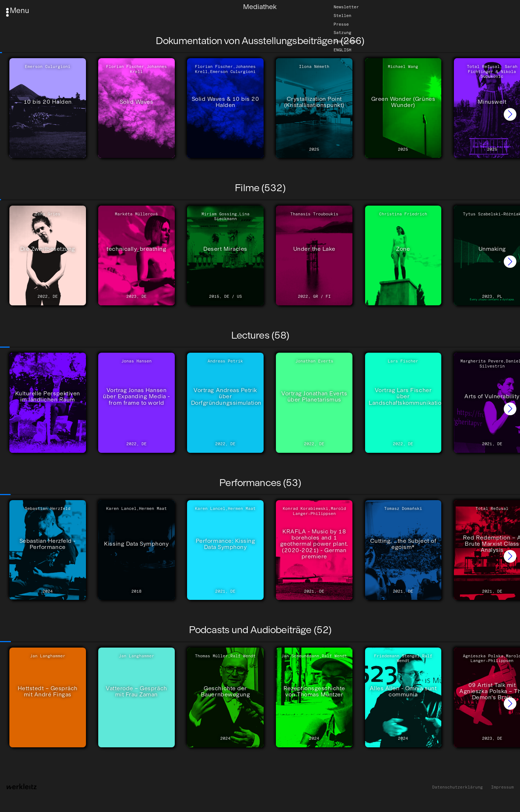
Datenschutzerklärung (458, 787)
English (343, 50)
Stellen (343, 16)
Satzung (343, 33)
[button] (510, 114)
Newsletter (346, 7)
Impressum (502, 787)
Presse (341, 24)
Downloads (345, 41)
